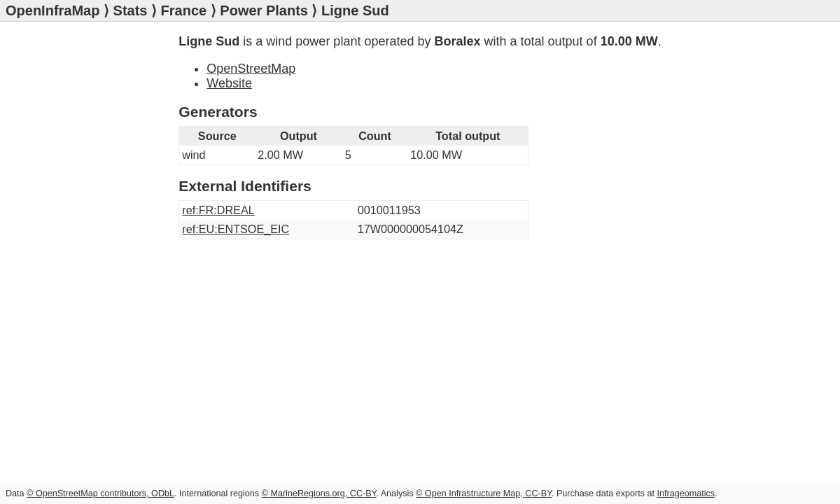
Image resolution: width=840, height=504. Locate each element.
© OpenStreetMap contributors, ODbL (100, 493)
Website (229, 83)
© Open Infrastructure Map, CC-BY (484, 493)
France (184, 10)
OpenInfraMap (52, 10)
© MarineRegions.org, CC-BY (319, 493)
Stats (131, 10)
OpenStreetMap (251, 69)
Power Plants (264, 10)
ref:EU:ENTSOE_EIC (236, 229)
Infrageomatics (686, 493)
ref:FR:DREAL (218, 210)
